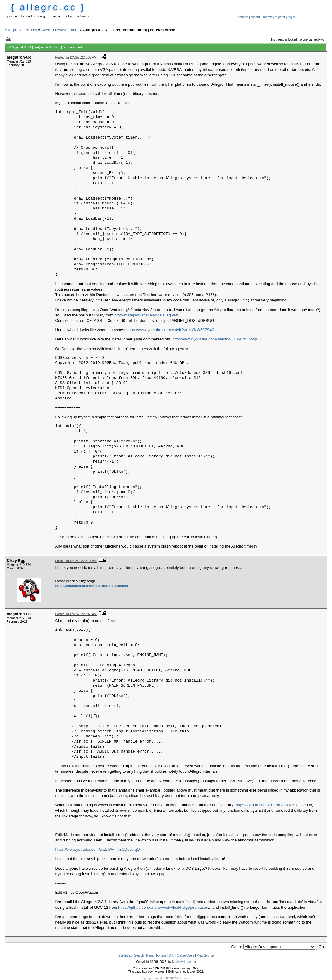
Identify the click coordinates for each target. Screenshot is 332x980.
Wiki (172, 956)
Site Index (125, 956)
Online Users (186, 956)
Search (139, 956)
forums (243, 17)
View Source (205, 956)
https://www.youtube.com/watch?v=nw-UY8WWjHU (217, 339)
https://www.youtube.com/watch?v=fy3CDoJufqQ (98, 849)
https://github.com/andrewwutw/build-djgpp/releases (163, 907)
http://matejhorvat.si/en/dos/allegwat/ (146, 315)
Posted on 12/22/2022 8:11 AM (76, 561)
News (150, 956)
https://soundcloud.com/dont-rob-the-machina (92, 586)
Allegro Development (60, 30)
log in (292, 17)
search (267, 17)
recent (255, 17)
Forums (161, 956)
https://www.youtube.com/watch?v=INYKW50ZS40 (170, 330)
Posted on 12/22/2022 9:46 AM (76, 614)
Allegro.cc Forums (21, 30)
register (280, 17)
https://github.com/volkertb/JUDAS (266, 805)
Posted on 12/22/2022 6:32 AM (76, 58)
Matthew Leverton (184, 962)
